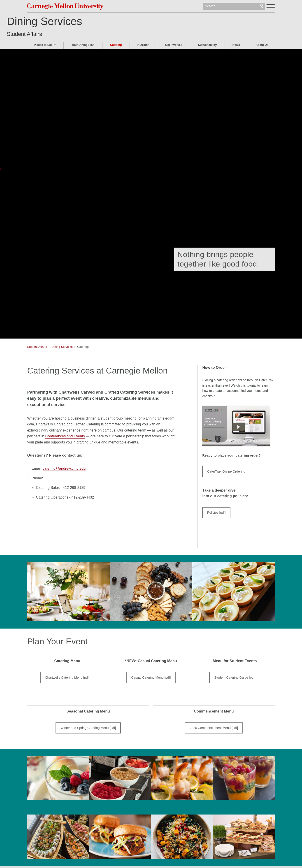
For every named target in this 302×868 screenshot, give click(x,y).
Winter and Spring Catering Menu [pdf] (88, 728)
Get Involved (174, 45)
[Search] (234, 6)
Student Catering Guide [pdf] (235, 678)
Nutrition (143, 45)
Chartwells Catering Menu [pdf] (67, 678)
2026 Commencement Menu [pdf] (214, 728)
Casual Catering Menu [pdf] (151, 678)
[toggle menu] (271, 6)
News (236, 45)
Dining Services (65, 21)
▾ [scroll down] (1, 169)
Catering (116, 45)
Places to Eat (43, 45)
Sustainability (207, 45)
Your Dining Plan (83, 45)
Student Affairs (45, 34)
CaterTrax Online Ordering (226, 471)
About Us (262, 45)
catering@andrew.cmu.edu (64, 468)
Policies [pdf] (216, 513)
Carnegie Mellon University (66, 7)
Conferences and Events (65, 436)
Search (262, 6)
